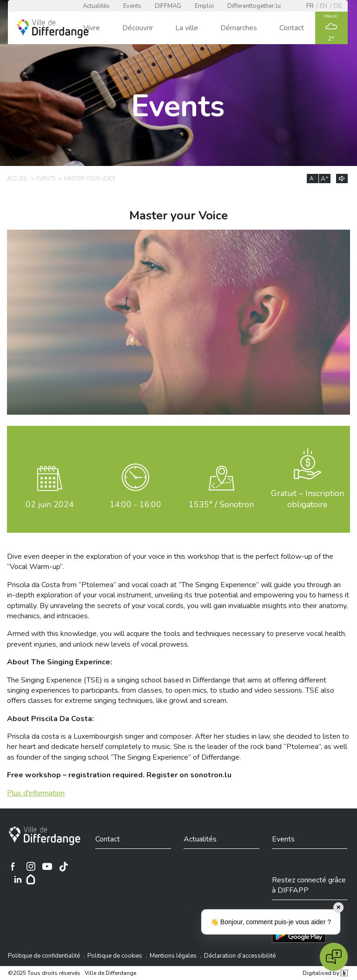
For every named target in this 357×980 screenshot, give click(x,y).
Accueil (17, 179)
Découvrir (138, 28)
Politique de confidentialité (44, 956)
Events (132, 6)
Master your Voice (89, 179)
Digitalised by (325, 973)
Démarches (239, 28)
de (338, 6)
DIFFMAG (168, 6)
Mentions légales (173, 956)
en (324, 6)
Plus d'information (36, 793)
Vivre (92, 28)
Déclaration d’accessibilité (240, 956)
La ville (187, 28)
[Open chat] (334, 957)
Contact (292, 28)
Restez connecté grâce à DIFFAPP (309, 885)
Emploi (204, 6)
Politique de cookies (115, 956)
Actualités (96, 6)
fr (310, 6)
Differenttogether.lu (254, 6)
